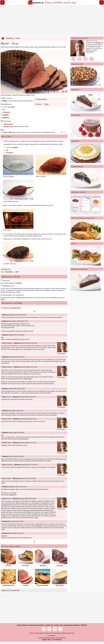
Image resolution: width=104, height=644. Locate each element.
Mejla (47, 104)
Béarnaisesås (60, 578)
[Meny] (2, 2)
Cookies (56, 625)
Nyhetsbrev (77, 625)
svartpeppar (6, 112)
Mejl (49, 640)
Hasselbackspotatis (8, 578)
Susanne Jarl (16, 590)
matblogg (97, 43)
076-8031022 (58, 640)
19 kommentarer (42, 99)
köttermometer (8, 124)
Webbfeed (84, 625)
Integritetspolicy (68, 625)
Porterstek (25, 558)
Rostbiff (25, 578)
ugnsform (7, 126)
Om (52, 625)
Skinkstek (43, 558)
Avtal (61, 625)
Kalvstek (8, 558)
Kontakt (24, 625)
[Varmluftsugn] (65, 132)
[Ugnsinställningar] (62, 132)
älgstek (12, 107)
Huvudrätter (10, 38)
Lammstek (60, 558)
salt (4, 110)
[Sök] (102, 2)
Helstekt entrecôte (43, 578)
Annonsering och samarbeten (36, 625)
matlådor (19, 283)
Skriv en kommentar (11, 308)
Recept (19, 625)
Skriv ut (39, 104)
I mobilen (48, 625)
